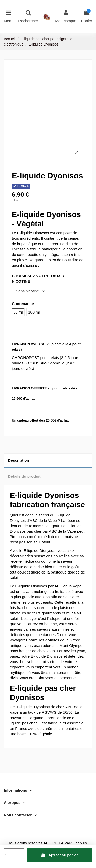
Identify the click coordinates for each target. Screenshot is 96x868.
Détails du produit (24, 476)
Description (19, 460)
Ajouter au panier (59, 855)
